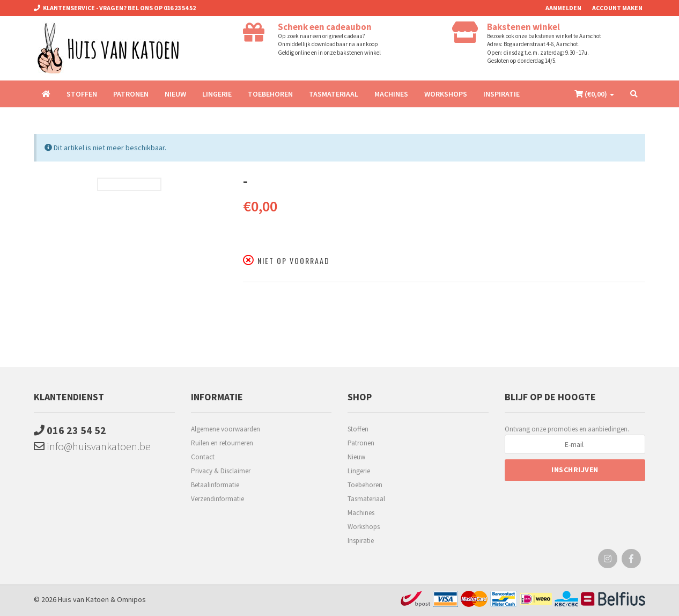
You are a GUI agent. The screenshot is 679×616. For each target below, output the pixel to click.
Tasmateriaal (334, 94)
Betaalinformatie (215, 485)
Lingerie (217, 94)
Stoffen (82, 94)
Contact (203, 457)
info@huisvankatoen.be (92, 446)
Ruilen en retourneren (222, 443)
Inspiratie (501, 94)
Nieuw (175, 94)
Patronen (131, 94)
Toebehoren (270, 94)
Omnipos (131, 599)
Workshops (446, 94)
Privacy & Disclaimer (221, 471)
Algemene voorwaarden (226, 429)
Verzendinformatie (217, 499)
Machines (391, 94)
